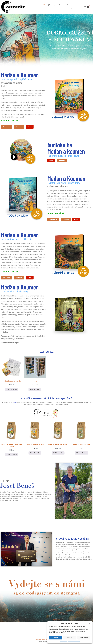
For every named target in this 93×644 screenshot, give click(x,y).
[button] (90, 623)
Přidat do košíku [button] (12, 391)
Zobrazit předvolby (84, 638)
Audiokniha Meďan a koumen (66, 148)
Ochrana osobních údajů (74, 641)
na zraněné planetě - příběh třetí (16, 240)
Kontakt (70, 9)
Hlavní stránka (42, 5)
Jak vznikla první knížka (55, 5)
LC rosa (15, 404)
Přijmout (56, 638)
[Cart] (86, 7)
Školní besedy (50, 9)
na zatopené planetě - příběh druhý (64, 183)
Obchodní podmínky (40, 641)
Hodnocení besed (61, 9)
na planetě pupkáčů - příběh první (17, 79)
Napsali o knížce (68, 5)
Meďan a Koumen (20, 75)
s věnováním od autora (11, 83)
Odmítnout (70, 638)
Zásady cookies (64, 641)
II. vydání (4, 86)
